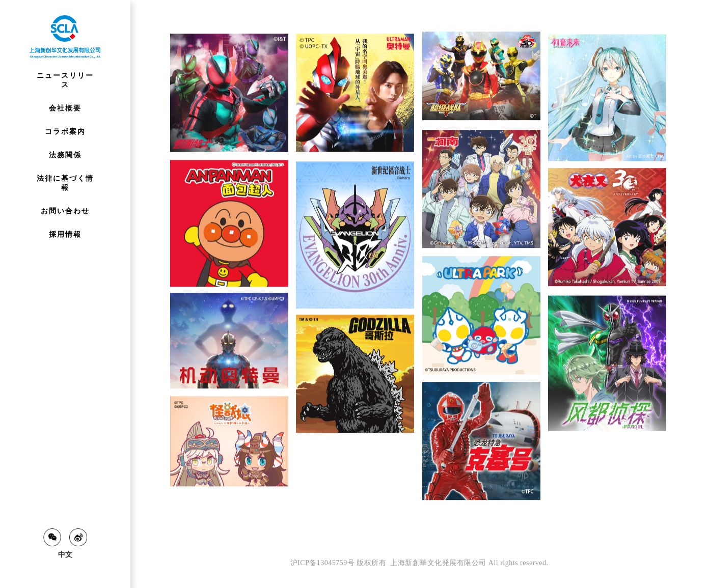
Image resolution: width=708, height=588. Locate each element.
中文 (65, 555)
